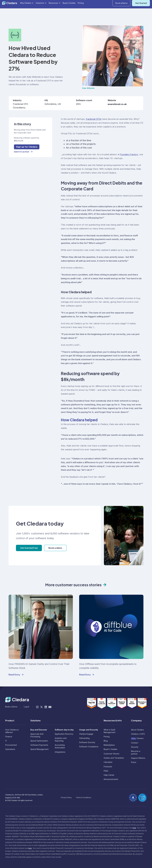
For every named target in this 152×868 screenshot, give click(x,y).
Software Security (87, 742)
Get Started (141, 12)
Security (135, 747)
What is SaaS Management (110, 731)
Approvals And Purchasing (37, 735)
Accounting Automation (60, 746)
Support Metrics (138, 758)
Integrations (60, 752)
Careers (137, 738)
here (134, 828)
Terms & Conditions (84, 797)
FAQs (106, 771)
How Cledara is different (12, 731)
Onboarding (84, 738)
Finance (9, 737)
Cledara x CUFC (138, 734)
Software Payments (39, 745)
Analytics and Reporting (61, 739)
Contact (135, 743)
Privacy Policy (66, 797)
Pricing (81, 11)
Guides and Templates (114, 758)
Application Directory (64, 734)
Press (134, 762)
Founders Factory (129, 154)
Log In (147, 3)
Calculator (108, 762)
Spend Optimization (39, 741)
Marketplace (109, 745)
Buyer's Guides (69, 11)
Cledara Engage (86, 734)
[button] (137, 3)
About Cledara (137, 730)
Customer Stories (111, 754)
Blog (106, 741)
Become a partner (136, 752)
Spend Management (39, 749)
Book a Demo (122, 12)
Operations (10, 749)
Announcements (111, 779)
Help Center (109, 775)
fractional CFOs (94, 119)
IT (6, 741)
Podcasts (108, 767)
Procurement (11, 745)
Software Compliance (89, 747)
